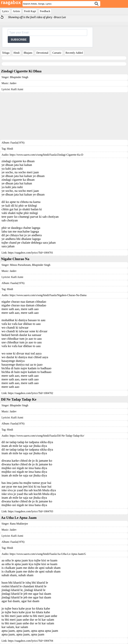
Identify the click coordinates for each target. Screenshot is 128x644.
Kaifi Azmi (17, 89)
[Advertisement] (64, 116)
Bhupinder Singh (19, 77)
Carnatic (57, 53)
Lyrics (5, 11)
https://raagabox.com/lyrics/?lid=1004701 (31, 253)
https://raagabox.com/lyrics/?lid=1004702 (31, 393)
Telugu (6, 53)
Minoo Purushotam (20, 265)
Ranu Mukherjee (19, 524)
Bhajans (28, 53)
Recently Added (74, 53)
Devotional (42, 53)
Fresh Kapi (30, 11)
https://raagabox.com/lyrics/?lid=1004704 (31, 641)
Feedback (45, 11)
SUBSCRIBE (19, 40)
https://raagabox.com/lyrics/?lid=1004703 (31, 511)
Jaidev (13, 83)
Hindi (16, 53)
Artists (16, 11)
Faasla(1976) (17, 143)
